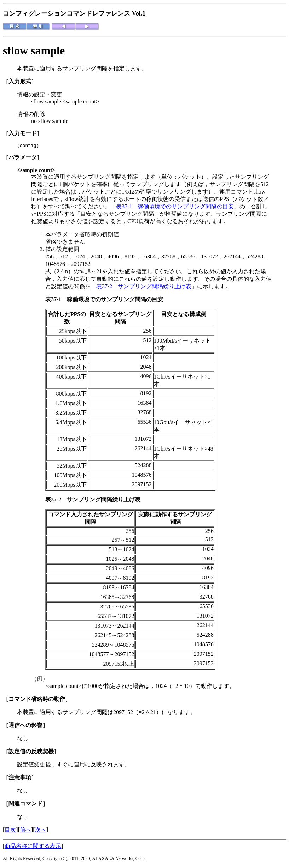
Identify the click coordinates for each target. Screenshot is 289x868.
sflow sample (34, 50)
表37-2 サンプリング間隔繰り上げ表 (144, 287)
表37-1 (56, 300)
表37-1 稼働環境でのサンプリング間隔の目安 (175, 207)
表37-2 (56, 501)
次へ (41, 831)
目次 (10, 831)
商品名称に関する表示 (33, 847)
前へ (25, 831)
